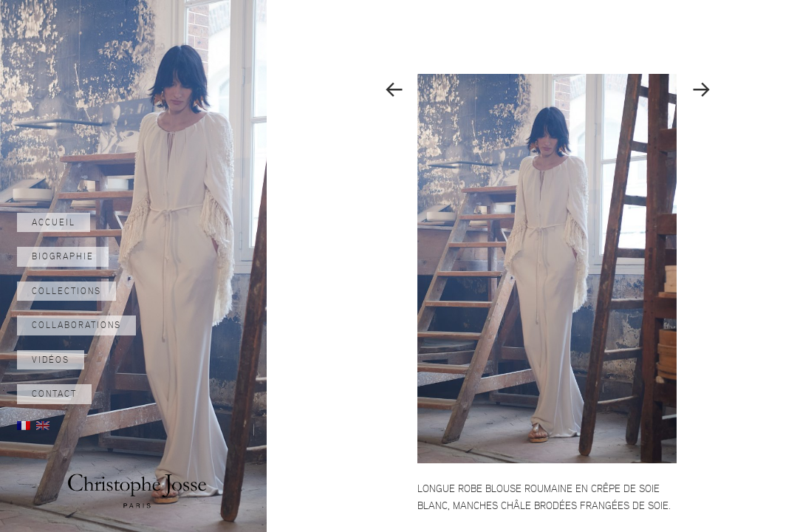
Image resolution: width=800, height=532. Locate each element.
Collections (66, 291)
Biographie (63, 256)
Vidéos (51, 360)
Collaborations (76, 325)
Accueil (54, 222)
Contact (54, 394)
